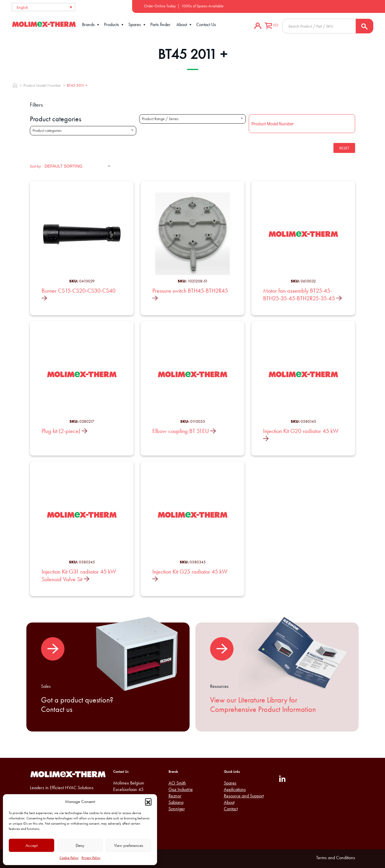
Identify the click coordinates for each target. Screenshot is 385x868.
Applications (235, 789)
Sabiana (176, 802)
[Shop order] (77, 166)
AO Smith (177, 783)
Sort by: (36, 166)
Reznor (175, 796)
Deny (80, 845)
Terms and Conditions (336, 858)
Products (114, 25)
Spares (137, 25)
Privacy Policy (91, 858)
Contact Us (206, 24)
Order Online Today (160, 6)
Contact (231, 809)
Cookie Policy (69, 858)
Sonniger (177, 809)
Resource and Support (244, 796)
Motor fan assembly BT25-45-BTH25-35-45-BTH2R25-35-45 (303, 294)
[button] (148, 802)
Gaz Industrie (181, 789)
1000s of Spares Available (202, 6)
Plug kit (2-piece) (64, 431)
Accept (31, 845)
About (184, 25)
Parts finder (160, 24)
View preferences (128, 845)
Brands (91, 25)
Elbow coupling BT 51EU (184, 431)
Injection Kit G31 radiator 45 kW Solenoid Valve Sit (79, 575)
